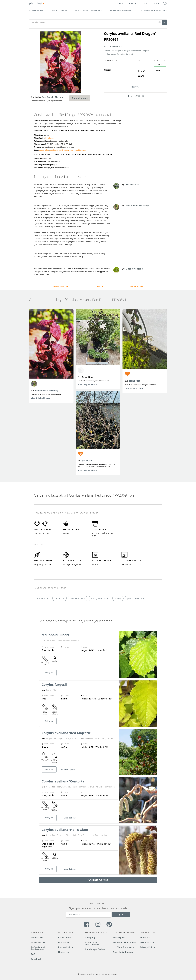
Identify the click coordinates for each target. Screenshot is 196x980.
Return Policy (65, 947)
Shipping (90, 937)
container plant (56, 150)
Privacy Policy (147, 947)
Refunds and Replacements (39, 948)
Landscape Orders (95, 949)
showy (66, 150)
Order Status (38, 942)
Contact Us (37, 937)
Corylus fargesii (54, 684)
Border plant (43, 598)
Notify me (135, 87)
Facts (100, 286)
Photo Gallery (61, 286)
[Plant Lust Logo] (37, 4)
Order (133, 4)
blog (156, 4)
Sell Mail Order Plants (124, 942)
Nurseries (63, 952)
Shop (120, 4)
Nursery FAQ (119, 937)
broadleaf (59, 598)
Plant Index (64, 937)
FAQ (33, 954)
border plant (44, 150)
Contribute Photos (123, 952)
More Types (137, 286)
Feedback (36, 959)
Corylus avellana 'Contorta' (63, 781)
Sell (145, 4)
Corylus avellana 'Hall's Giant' (66, 830)
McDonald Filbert (55, 635)
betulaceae (50, 138)
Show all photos (80, 98)
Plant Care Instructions (92, 943)
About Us (145, 937)
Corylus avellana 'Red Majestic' (67, 733)
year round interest (78, 150)
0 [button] (165, 2)
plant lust (88, 461)
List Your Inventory (123, 947)
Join (121, 914)
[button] (160, 22)
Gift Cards (64, 942)
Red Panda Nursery (47, 391)
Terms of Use (147, 942)
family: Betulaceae (100, 598)
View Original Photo (40, 398)
